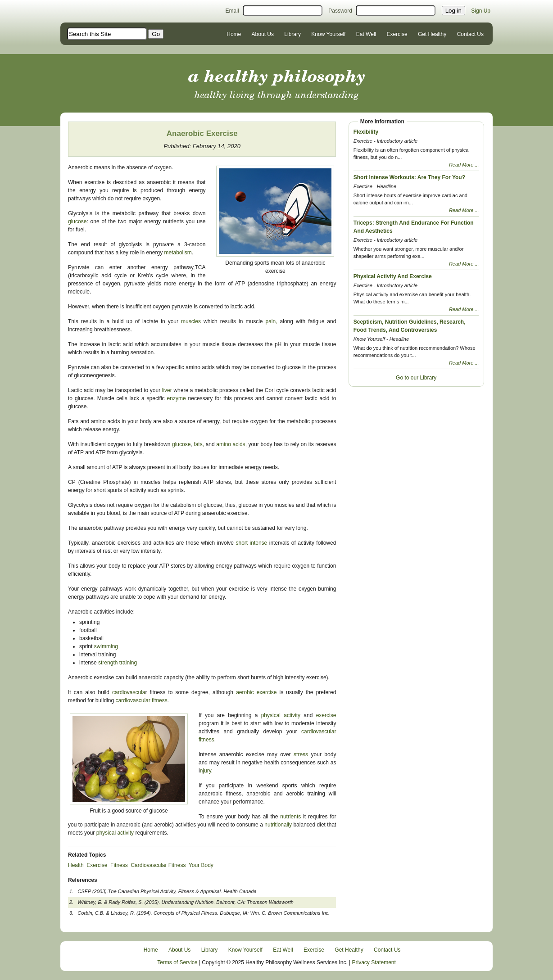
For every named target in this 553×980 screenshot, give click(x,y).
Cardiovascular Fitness (158, 865)
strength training (118, 663)
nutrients (292, 817)
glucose (77, 221)
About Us (263, 34)
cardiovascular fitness (141, 700)
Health (76, 865)
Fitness (119, 865)
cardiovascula (129, 692)
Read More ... (464, 165)
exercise (326, 715)
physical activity (281, 715)
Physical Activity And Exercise (393, 276)
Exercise (397, 34)
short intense (251, 543)
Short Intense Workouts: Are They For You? (409, 177)
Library (292, 34)
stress (301, 754)
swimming (106, 646)
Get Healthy (432, 34)
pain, (272, 321)
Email (232, 11)
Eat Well (366, 34)
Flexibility (366, 132)
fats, (199, 444)
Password (340, 11)
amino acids (231, 444)
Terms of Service (177, 962)
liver (167, 390)
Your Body (201, 865)
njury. (206, 771)
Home (234, 34)
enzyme (177, 398)
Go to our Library (416, 378)
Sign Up (481, 11)
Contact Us (470, 34)
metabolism (177, 253)
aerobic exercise (255, 692)
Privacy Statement (374, 962)
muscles (192, 321)
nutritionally (278, 825)
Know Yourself (328, 34)
